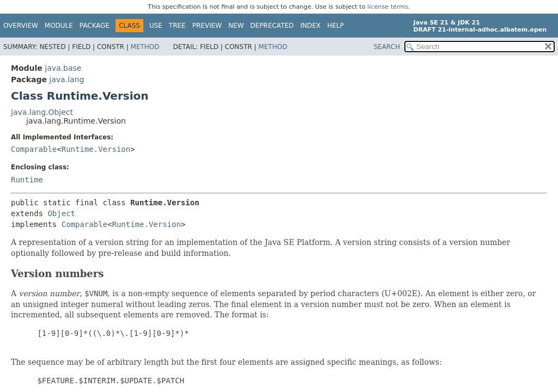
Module (59, 26)
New (236, 26)
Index (311, 26)
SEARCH (387, 47)
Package (95, 26)
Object (61, 213)
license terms (388, 7)
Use (156, 26)
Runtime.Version (96, 149)
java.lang (66, 79)
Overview (21, 26)
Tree (177, 26)
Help (336, 26)
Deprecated (272, 26)
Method (145, 47)
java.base (63, 68)
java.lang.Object (42, 112)
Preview (207, 26)
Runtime (27, 180)
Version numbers (57, 274)
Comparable (34, 149)
